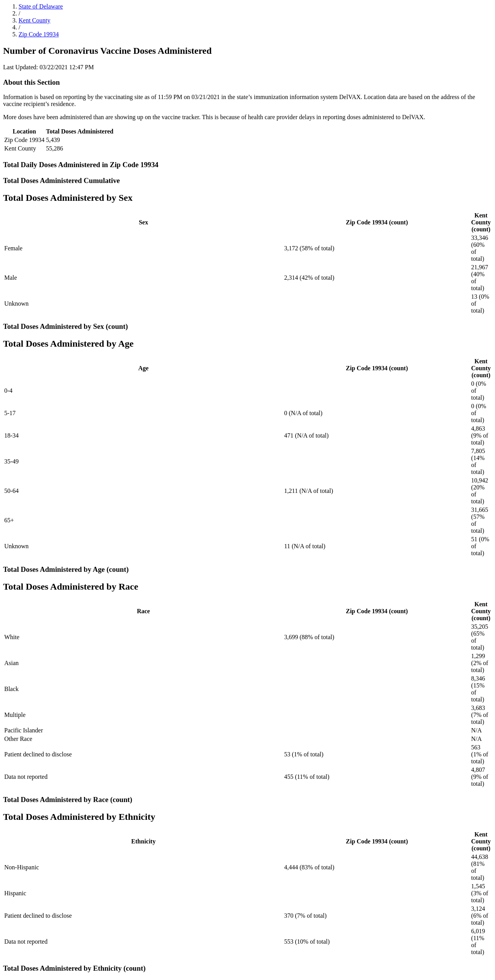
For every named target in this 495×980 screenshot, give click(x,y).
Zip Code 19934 (39, 34)
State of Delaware (41, 6)
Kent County (34, 20)
